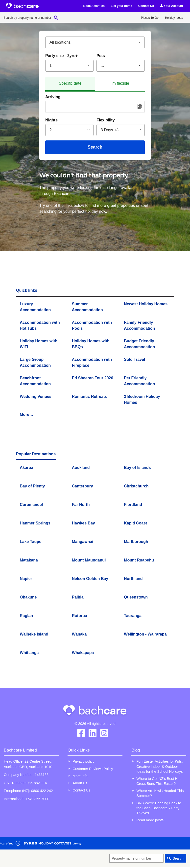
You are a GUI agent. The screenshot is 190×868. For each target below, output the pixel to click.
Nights (51, 120)
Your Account (171, 6)
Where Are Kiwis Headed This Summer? (160, 793)
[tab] (70, 84)
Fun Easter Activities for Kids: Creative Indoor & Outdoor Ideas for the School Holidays (160, 766)
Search (95, 147)
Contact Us (146, 6)
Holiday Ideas (174, 18)
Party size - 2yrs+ (61, 56)
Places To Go (150, 18)
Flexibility (106, 120)
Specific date (70, 83)
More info (80, 776)
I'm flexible (120, 83)
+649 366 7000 (37, 799)
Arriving (53, 97)
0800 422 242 (42, 791)
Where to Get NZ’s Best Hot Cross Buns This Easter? (159, 781)
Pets (101, 56)
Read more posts (150, 820)
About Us (80, 783)
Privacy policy (84, 761)
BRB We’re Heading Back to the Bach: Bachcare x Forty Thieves (159, 808)
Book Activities (94, 6)
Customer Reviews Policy (93, 769)
